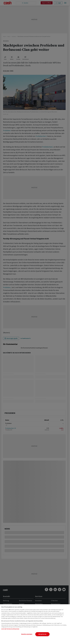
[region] (35, 624)
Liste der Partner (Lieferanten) (10, 629)
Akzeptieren (42, 634)
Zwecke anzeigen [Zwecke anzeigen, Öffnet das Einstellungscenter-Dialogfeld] (27, 634)
